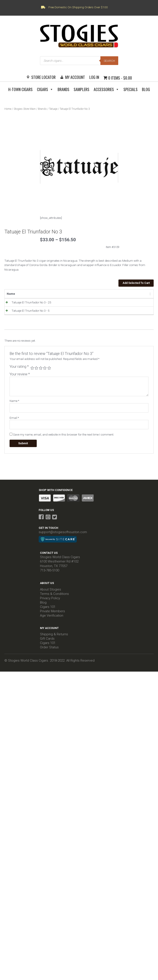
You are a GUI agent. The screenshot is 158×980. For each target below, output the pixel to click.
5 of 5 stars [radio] (49, 374)
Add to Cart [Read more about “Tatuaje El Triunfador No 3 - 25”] (133, 304)
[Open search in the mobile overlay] (79, 61)
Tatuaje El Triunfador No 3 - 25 (27, 302)
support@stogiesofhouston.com (63, 538)
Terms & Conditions (54, 600)
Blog (146, 89)
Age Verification (52, 621)
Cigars (45, 89)
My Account (75, 77)
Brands (63, 89)
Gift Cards (47, 644)
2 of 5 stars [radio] (36, 374)
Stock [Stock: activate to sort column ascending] (82, 294)
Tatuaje (53, 109)
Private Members (52, 617)
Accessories (106, 89)
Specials (131, 89)
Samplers (81, 89)
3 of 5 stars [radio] (41, 374)
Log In (94, 77)
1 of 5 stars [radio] (32, 374)
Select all (139, 294)
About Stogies (51, 595)
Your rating (19, 372)
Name (14, 407)
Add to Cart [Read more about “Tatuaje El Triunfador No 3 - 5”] (133, 315)
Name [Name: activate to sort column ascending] (11, 294)
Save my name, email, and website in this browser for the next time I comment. (64, 440)
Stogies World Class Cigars (60, 563)
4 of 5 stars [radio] (45, 374)
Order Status (49, 653)
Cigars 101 (48, 613)
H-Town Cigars (20, 89)
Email (14, 424)
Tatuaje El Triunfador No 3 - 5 (26, 313)
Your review (20, 380)
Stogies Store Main (25, 109)
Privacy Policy (50, 604)
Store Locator (43, 77)
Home (8, 109)
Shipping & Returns (54, 640)
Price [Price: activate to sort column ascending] (63, 294)
